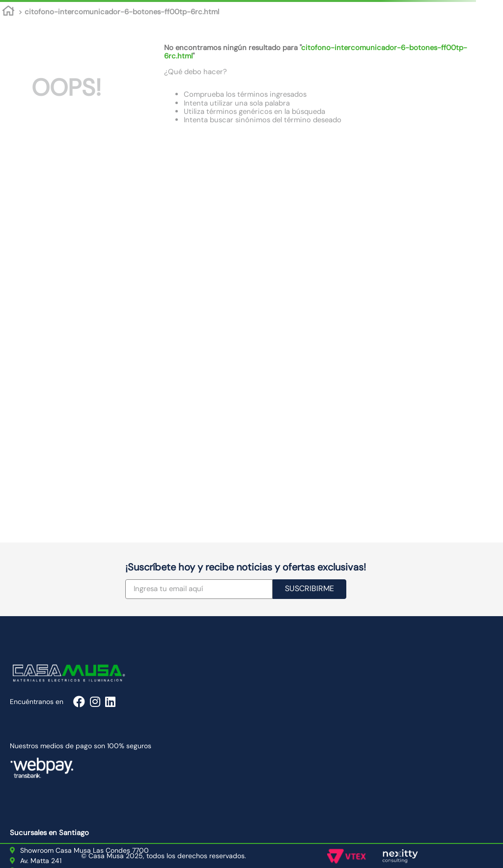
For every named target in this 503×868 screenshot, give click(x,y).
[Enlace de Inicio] (8, 12)
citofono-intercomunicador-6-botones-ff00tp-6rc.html (122, 12)
